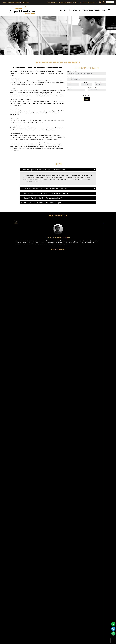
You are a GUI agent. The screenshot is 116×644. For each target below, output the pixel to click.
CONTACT (104, 10)
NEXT (87, 99)
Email (69, 88)
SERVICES (75, 10)
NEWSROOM (97, 10)
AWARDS (91, 10)
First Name (84, 82)
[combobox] (69, 79)
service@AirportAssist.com (66, 2)
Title (69, 82)
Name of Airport (72, 72)
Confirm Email (92, 88)
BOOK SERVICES (68, 10)
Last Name (98, 82)
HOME (61, 10)
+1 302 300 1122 (53, 2)
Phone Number (72, 77)
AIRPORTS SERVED (83, 10)
